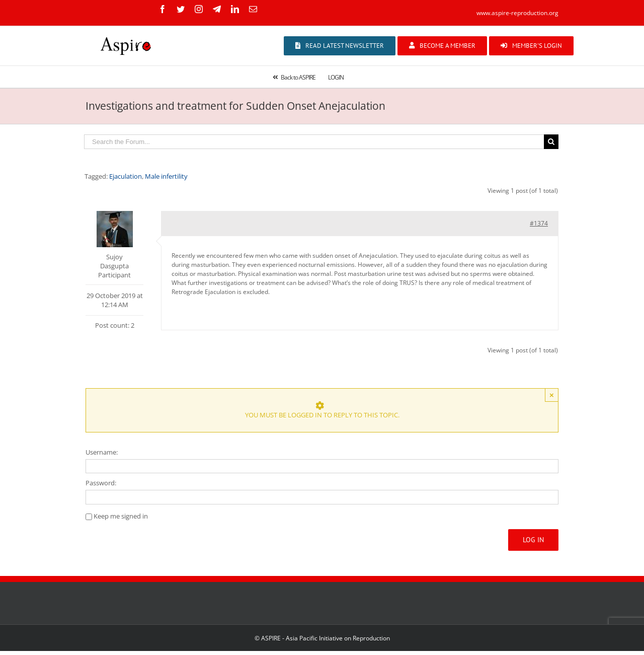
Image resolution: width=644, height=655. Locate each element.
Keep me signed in (121, 516)
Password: (101, 483)
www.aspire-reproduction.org (517, 13)
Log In (533, 540)
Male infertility (166, 176)
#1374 (539, 223)
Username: (102, 452)
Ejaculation (126, 176)
